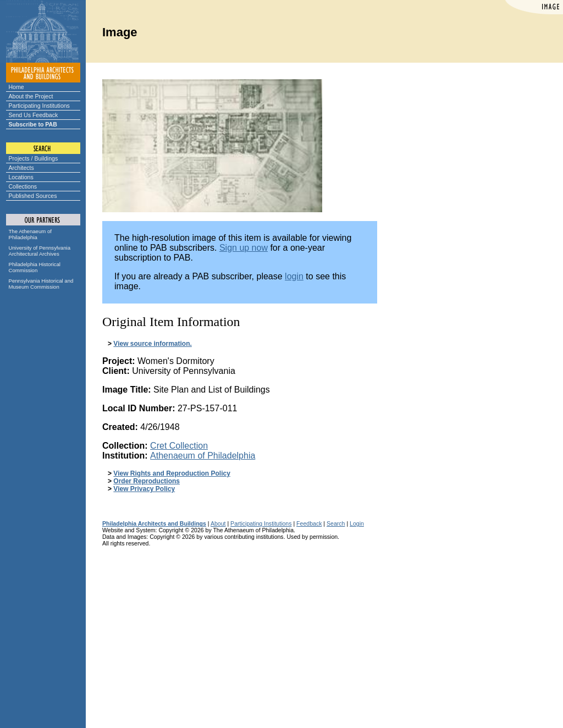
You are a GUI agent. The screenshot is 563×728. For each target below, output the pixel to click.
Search (336, 523)
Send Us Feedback (34, 115)
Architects (21, 168)
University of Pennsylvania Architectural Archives (40, 251)
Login (357, 523)
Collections (23, 186)
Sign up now (244, 248)
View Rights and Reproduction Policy (172, 473)
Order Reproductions (147, 481)
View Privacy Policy (144, 489)
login (294, 276)
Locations (21, 177)
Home (16, 87)
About (218, 523)
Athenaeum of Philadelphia (203, 456)
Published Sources (33, 196)
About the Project (31, 96)
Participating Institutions (39, 106)
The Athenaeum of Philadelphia (30, 234)
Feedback (309, 523)
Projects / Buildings (34, 158)
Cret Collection (179, 446)
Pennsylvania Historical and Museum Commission (41, 284)
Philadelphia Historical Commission (35, 267)
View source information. (152, 344)
